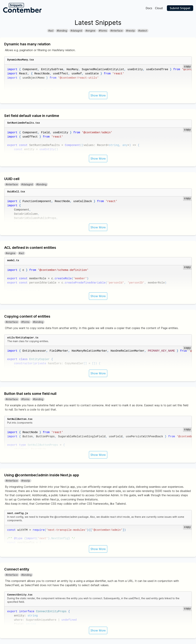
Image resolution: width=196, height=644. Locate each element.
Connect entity (17, 569)
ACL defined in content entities (30, 248)
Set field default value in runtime (32, 116)
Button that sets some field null (30, 394)
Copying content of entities (27, 316)
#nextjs (130, 31)
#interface (117, 31)
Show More (98, 95)
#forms (103, 31)
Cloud (159, 8)
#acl (51, 31)
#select (143, 31)
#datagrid (76, 31)
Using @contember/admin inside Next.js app (42, 475)
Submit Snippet (180, 8)
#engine (90, 31)
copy (187, 67)
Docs (149, 8)
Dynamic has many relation (27, 44)
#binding (62, 31)
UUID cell (12, 179)
